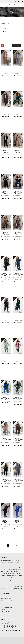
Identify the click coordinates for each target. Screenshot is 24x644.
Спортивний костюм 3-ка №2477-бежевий (6, 439)
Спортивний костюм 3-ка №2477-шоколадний (18, 439)
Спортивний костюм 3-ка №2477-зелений (18, 398)
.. (14, 545)
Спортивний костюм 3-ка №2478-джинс (18, 275)
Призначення (17, 41)
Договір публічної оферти (8, 614)
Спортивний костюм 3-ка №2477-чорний (6, 481)
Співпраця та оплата (7, 603)
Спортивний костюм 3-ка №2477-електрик (6, 398)
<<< (5, 545)
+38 (18, 587)
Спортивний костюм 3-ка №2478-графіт (18, 357)
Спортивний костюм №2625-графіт (18, 234)
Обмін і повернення (6, 601)
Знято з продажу (6, 612)
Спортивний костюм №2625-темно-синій (18, 192)
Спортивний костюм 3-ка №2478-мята (6, 357)
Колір (4, 41)
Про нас (3, 596)
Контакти (4, 609)
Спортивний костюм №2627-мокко (6, 69)
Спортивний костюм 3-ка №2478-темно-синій (6, 316)
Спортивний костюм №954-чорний (6, 522)
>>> (19, 545)
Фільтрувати (17, 45)
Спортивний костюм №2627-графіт (18, 69)
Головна (4, 15)
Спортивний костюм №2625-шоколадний (6, 234)
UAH (15, 1)
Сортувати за (6, 23)
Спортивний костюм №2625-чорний (6, 192)
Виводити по (6, 28)
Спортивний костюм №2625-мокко (18, 151)
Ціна (4, 36)
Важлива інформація (7, 598)
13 (16, 545)
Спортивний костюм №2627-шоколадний (6, 110)
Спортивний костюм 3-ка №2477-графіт (18, 481)
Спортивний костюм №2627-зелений (18, 110)
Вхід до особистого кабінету (12, 6)
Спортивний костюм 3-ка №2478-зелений (18, 316)
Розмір (15, 36)
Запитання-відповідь (7, 607)
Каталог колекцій (6, 605)
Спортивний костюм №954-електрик (18, 522)
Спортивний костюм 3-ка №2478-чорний (6, 275)
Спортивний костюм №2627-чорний (6, 151)
